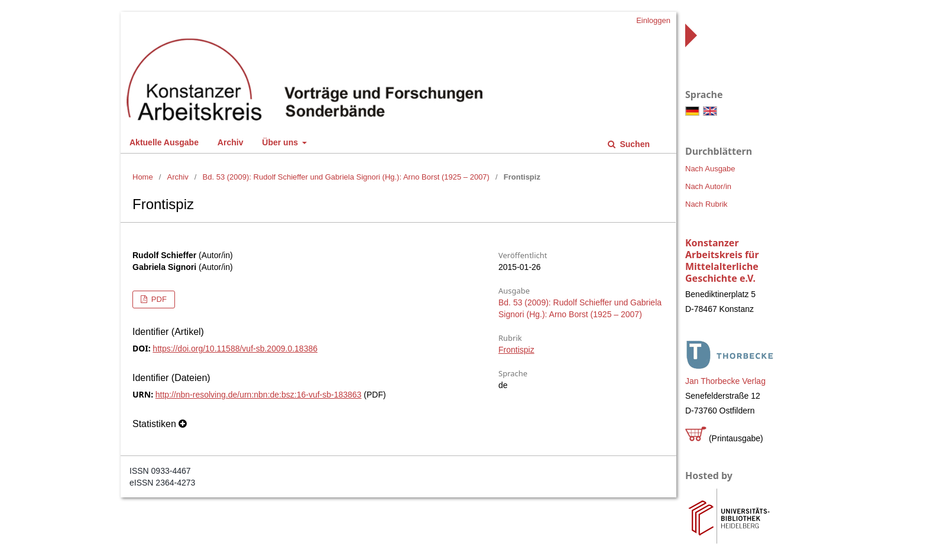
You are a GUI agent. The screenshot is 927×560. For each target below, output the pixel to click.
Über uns (281, 142)
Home (143, 177)
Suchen (634, 144)
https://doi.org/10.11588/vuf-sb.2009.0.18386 (235, 349)
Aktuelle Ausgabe (164, 142)
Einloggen (653, 20)
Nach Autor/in (708, 186)
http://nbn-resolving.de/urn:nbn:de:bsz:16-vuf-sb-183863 (259, 395)
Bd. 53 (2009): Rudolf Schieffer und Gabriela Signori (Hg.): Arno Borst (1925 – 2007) (346, 177)
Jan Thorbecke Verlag (725, 381)
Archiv (231, 142)
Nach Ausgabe (710, 169)
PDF (158, 299)
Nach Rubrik (706, 204)
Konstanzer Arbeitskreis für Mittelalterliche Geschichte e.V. (722, 261)
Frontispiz (516, 350)
